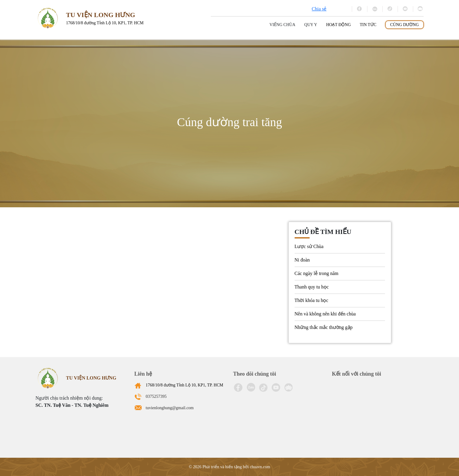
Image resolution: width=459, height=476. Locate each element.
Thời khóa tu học (312, 300)
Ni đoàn (302, 260)
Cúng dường (405, 25)
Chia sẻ (319, 9)
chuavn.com (260, 467)
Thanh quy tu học (312, 287)
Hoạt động (338, 25)
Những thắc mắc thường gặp (324, 327)
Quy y (311, 25)
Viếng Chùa (282, 25)
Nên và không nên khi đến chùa (325, 314)
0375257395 (156, 396)
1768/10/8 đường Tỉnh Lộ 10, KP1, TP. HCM (185, 385)
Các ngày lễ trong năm (317, 273)
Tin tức (368, 25)
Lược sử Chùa (309, 246)
